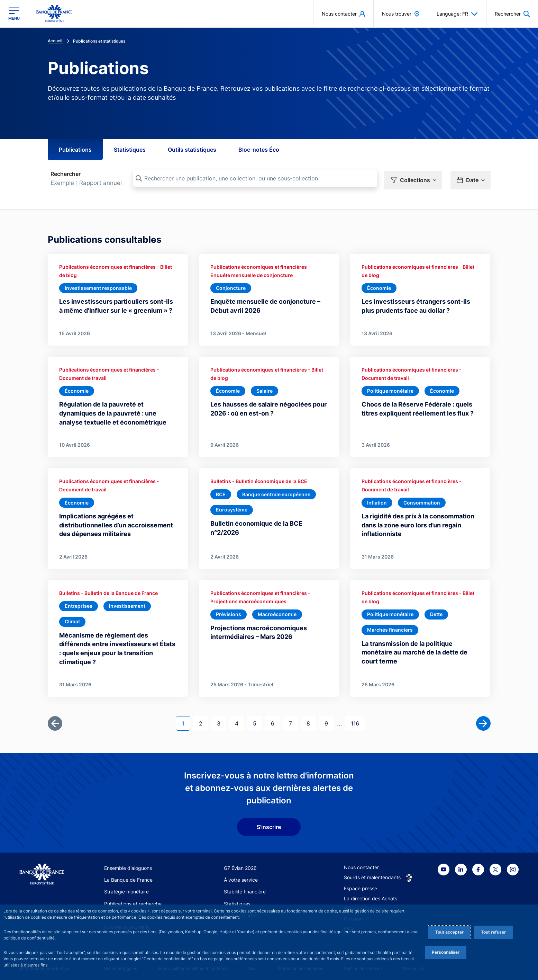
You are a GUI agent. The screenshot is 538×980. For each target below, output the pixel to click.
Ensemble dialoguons (128, 865)
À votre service (241, 877)
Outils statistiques (192, 150)
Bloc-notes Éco (259, 150)
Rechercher (66, 174)
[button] (413, 179)
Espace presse (361, 886)
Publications (75, 150)
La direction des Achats (371, 896)
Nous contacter (361, 865)
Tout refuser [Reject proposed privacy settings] (493, 932)
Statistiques (130, 150)
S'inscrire (269, 825)
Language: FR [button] (457, 14)
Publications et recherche (133, 901)
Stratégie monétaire (126, 889)
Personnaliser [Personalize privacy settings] (446, 952)
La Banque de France (128, 877)
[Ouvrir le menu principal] (14, 14)
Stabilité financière (245, 889)
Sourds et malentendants (372, 875)
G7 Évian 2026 (240, 865)
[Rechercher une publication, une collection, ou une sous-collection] (255, 178)
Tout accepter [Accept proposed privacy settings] (449, 932)
